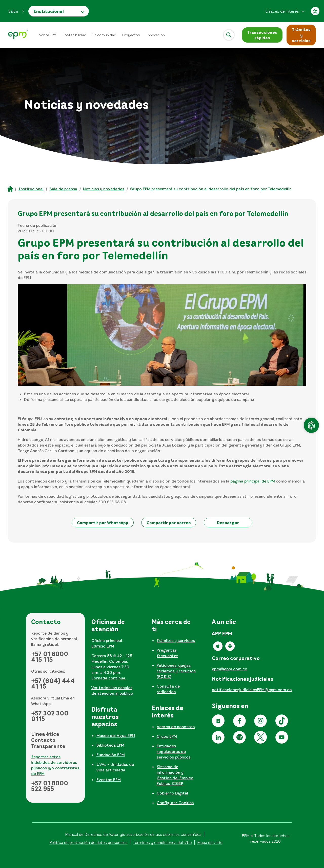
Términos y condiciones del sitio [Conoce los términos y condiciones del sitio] (162, 842)
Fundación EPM (111, 755)
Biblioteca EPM (110, 745)
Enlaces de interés (282, 11)
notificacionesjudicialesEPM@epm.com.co (252, 690)
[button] (16, 11)
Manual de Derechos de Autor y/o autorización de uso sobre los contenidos (133, 834)
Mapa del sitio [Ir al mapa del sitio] (210, 842)
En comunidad (104, 35)
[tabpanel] (116, 659)
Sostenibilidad (74, 35)
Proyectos (131, 35)
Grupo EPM (167, 736)
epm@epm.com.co (230, 669)
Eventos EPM (109, 780)
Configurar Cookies (175, 803)
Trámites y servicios (176, 640)
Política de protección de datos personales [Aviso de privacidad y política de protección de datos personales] (89, 842)
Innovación (155, 35)
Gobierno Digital (172, 793)
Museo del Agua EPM (116, 735)
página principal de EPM (252, 481)
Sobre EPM (48, 35)
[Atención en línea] (311, 425)
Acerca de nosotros (176, 727)
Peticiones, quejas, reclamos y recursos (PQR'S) (176, 671)
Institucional (49, 11)
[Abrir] (229, 35)
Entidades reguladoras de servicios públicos (174, 751)
